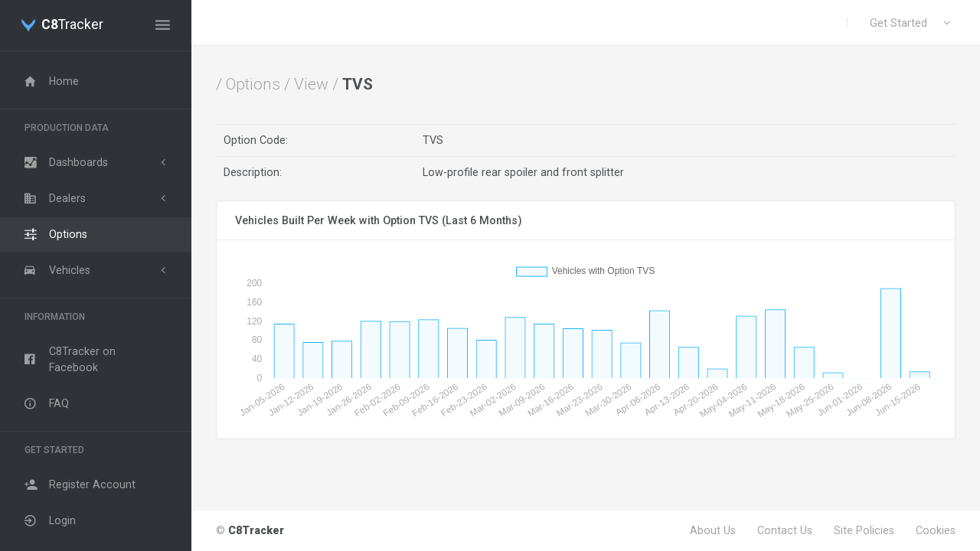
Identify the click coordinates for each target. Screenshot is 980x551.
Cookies (936, 530)
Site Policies (864, 530)
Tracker (72, 25)
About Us (713, 530)
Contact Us (785, 530)
